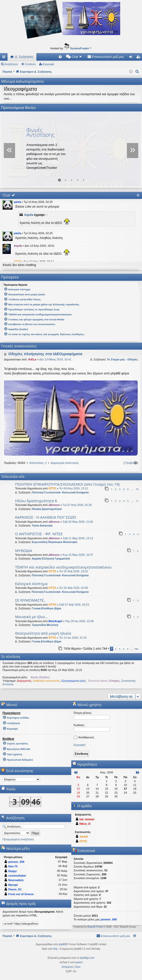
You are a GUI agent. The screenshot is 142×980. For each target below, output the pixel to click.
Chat (6, 195)
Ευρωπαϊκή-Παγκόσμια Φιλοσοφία (55, 542)
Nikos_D (85, 824)
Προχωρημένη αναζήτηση (18, 839)
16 (137, 489)
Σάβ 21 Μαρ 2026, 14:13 (78, 538)
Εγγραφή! (80, 745)
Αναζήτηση (11, 64)
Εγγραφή (49, 64)
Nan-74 (13, 866)
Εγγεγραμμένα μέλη (74, 681)
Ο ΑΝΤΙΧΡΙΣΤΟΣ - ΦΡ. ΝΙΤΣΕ (39, 534)
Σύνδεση (30, 64)
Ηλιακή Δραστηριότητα (47, 509)
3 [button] (120, 649)
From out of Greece (21, 894)
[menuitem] (60, 57)
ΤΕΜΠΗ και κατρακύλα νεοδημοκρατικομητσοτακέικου (63, 567)
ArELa (32, 359)
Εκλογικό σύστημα (31, 584)
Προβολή (131, 463)
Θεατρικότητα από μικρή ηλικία (43, 633)
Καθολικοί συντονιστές (47, 681)
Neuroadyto (16, 880)
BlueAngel (55, 621)
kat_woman (87, 819)
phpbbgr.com (87, 958)
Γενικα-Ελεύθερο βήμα (47, 608)
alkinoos (54, 505)
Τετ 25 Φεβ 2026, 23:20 (74, 571)
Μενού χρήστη (87, 705)
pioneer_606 (16, 862)
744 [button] (136, 649)
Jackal (84, 836)
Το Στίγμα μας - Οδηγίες (122, 359)
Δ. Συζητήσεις (24, 57)
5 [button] (128, 649)
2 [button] (116, 649)
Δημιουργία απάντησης (65, 463)
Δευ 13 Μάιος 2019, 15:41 (55, 359)
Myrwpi (13, 885)
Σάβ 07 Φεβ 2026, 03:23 (74, 605)
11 (137, 501)
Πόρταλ (7, 72)
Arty (55, 949)
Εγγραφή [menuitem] (139, 58)
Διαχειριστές (24, 681)
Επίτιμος (115, 681)
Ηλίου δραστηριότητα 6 (36, 501)
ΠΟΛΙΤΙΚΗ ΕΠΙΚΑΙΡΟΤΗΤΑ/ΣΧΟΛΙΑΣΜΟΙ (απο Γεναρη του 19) (67, 484)
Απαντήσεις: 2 (38, 463)
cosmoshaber (17, 876)
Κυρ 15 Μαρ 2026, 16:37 (78, 555)
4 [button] (124, 649)
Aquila (29, 215)
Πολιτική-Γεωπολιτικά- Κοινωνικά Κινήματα (60, 492)
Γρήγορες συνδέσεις (5, 58)
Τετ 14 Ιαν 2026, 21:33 (73, 638)
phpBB (62, 944)
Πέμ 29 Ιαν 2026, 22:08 (80, 621)
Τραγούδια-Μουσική (45, 625)
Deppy (13, 871)
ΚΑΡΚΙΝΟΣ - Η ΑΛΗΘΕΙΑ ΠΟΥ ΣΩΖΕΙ (46, 517)
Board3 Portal (95, 927)
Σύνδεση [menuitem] (132, 58)
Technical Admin (98, 681)
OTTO (52, 488)
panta (17, 202)
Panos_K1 (15, 889)
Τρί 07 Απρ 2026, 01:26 (77, 505)
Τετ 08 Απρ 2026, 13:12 (74, 488)
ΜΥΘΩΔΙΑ (24, 550)
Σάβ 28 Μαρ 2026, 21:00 (78, 522)
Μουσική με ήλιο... (31, 617)
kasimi (79, 962)
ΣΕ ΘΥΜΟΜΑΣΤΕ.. (30, 600)
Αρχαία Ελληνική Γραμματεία (51, 558)
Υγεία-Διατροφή (42, 525)
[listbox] (21, 779)
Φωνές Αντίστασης (41, 132)
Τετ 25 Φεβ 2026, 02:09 (74, 588)
